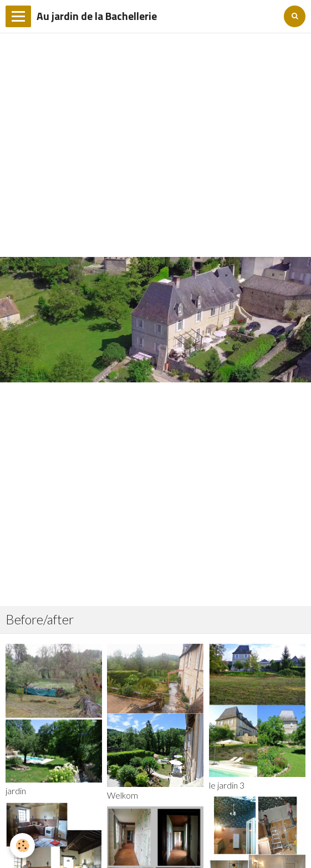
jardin (16, 791)
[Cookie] (22, 846)
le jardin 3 (227, 785)
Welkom (123, 795)
